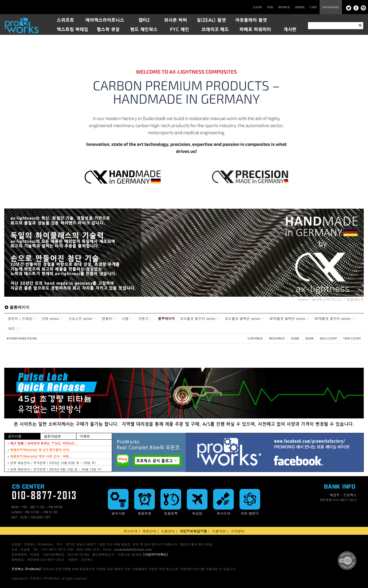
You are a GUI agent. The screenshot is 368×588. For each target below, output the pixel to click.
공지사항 (15, 436)
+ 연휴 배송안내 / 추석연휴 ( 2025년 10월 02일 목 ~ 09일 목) (52, 463)
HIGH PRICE (277, 338)
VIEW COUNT (352, 338)
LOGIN (257, 7)
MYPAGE (284, 7)
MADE (310, 338)
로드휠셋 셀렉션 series (242, 318)
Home (303, 299)
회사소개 (130, 531)
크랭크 (143, 318)
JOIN (270, 7)
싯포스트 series (80, 318)
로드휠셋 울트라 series (198, 318)
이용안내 (168, 531)
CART (313, 7)
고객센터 (238, 531)
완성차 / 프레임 (20, 318)
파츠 (11, 328)
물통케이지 (355, 299)
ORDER (300, 7)
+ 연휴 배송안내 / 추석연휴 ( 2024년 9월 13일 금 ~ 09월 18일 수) (54, 469)
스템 (125, 318)
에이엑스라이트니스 (327, 299)
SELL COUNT (328, 338)
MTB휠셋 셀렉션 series (287, 318)
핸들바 (107, 318)
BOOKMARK (331, 7)
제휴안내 (149, 531)
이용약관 (219, 531)
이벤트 (85, 436)
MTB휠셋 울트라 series (332, 318)
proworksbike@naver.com (133, 549)
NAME (295, 338)
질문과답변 (52, 436)
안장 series (50, 318)
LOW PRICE (255, 338)
